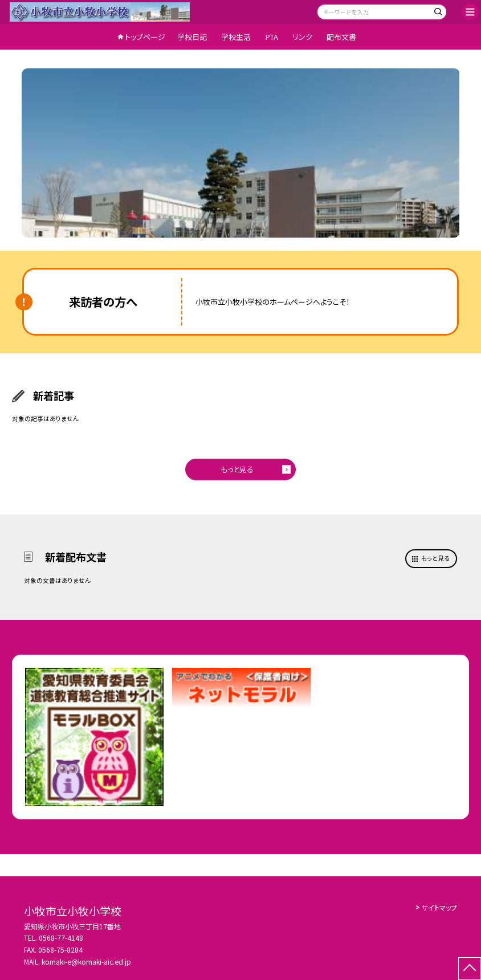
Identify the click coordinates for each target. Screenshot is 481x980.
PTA (272, 37)
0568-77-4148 (61, 938)
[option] (241, 153)
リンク (302, 37)
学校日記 (192, 37)
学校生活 (236, 37)
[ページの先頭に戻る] (470, 969)
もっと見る (237, 469)
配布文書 (341, 37)
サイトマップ (439, 907)
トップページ (145, 37)
